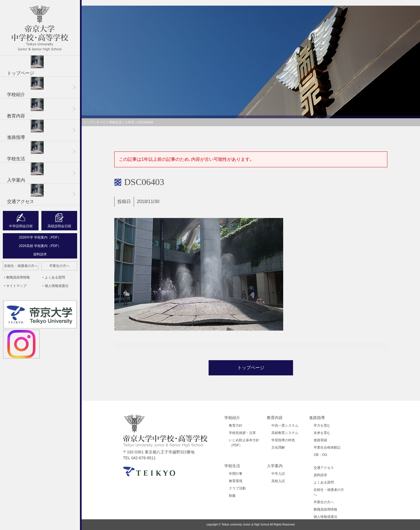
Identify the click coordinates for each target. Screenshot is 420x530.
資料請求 (40, 254)
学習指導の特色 (283, 440)
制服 (232, 496)
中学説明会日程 (21, 226)
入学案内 (25, 172)
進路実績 (320, 440)
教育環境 (236, 481)
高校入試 (278, 481)
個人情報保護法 (57, 286)
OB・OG (320, 455)
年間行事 (236, 474)
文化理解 (278, 447)
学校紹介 (25, 87)
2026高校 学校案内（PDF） (40, 246)
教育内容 (25, 108)
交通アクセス (25, 194)
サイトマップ (16, 286)
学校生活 (25, 151)
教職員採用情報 (18, 277)
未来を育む (322, 433)
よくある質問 (55, 277)
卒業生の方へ (59, 266)
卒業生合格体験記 (327, 447)
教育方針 (236, 426)
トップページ (25, 65)
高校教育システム (285, 433)
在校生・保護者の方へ (21, 266)
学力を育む (322, 426)
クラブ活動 (237, 488)
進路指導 (25, 130)
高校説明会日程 (59, 226)
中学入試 (278, 474)
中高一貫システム (285, 426)
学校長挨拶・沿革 (242, 433)
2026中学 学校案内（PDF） (40, 237)
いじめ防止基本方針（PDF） (244, 443)
